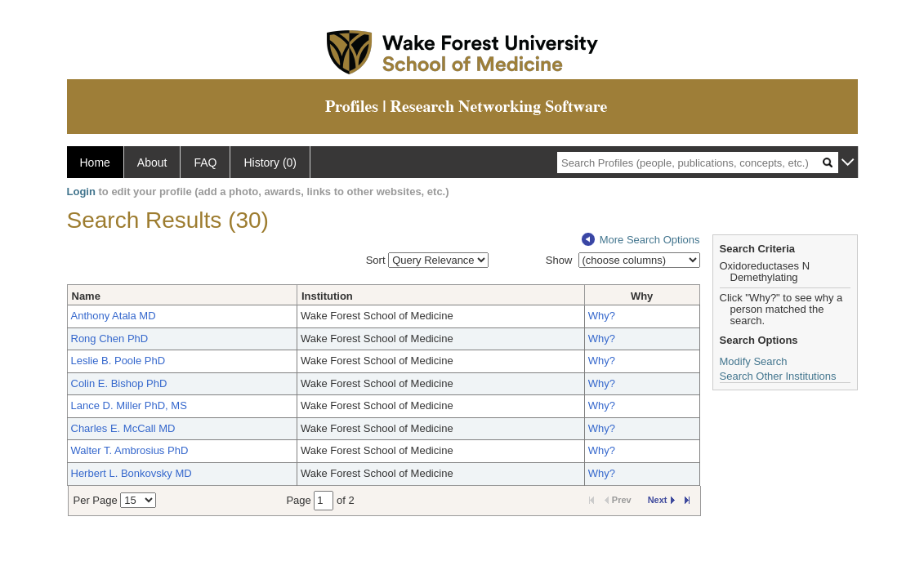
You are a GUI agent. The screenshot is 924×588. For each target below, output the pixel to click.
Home (95, 163)
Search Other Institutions (778, 376)
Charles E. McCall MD (123, 428)
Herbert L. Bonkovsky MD (132, 473)
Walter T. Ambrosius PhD (130, 450)
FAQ (205, 163)
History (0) (270, 163)
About (152, 163)
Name (86, 296)
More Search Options (641, 240)
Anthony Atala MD (114, 316)
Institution (327, 296)
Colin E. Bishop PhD (119, 383)
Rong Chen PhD (110, 339)
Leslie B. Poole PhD (118, 361)
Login (81, 192)
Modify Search (754, 361)
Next (661, 500)
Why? (602, 316)
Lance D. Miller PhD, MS (129, 405)
